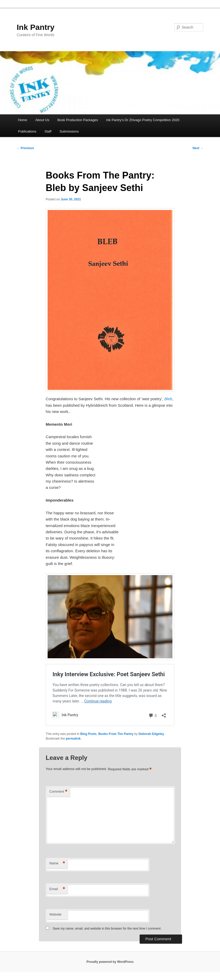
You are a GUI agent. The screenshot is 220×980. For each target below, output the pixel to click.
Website (56, 914)
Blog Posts (89, 734)
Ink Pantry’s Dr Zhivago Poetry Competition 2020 (143, 120)
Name (57, 863)
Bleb (168, 399)
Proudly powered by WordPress (110, 962)
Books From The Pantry (116, 734)
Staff (48, 131)
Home (22, 120)
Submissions (69, 131)
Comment (58, 792)
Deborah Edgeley (151, 734)
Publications (27, 131)
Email (57, 889)
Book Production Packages (78, 120)
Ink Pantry (35, 27)
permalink (73, 739)
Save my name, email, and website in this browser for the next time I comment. (107, 929)
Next (198, 148)
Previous (25, 148)
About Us (42, 120)
